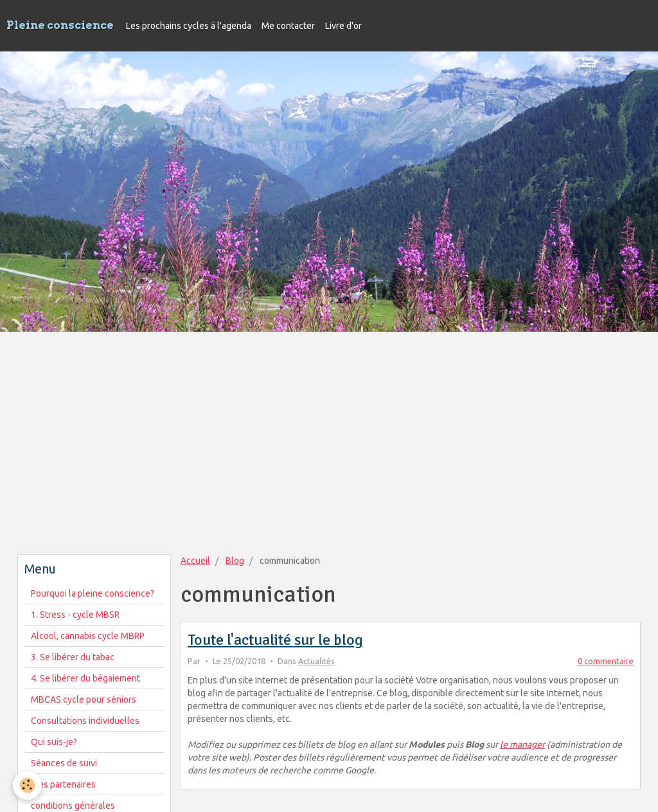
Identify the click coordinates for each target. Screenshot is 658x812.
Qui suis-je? (54, 742)
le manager (522, 744)
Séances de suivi (64, 763)
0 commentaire (606, 661)
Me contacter (288, 26)
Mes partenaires (63, 784)
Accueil (195, 561)
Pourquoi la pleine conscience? (93, 593)
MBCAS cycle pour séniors (84, 699)
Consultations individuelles (85, 721)
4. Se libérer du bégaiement (85, 678)
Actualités (316, 661)
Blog (235, 561)
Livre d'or (343, 26)
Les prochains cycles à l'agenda (189, 26)
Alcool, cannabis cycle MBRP (88, 636)
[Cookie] (27, 785)
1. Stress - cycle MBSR (75, 615)
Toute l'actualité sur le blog (275, 640)
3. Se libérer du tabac (73, 657)
